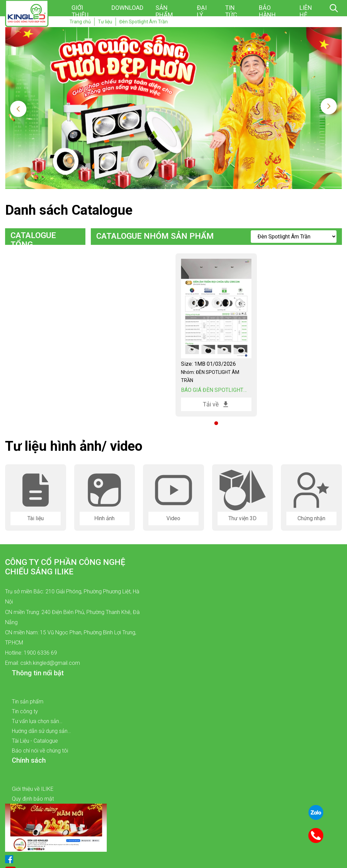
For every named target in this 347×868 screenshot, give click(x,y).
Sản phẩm (164, 11)
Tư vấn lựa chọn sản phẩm (35, 722)
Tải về (216, 404)
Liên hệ (306, 11)
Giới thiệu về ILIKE (33, 789)
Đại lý (202, 11)
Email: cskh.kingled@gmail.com (43, 663)
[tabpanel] (216, 335)
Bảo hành (267, 11)
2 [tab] (181, 178)
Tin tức (231, 11)
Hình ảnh (104, 518)
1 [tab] (168, 178)
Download (127, 8)
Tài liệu (36, 518)
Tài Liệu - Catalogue (35, 741)
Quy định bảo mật (33, 799)
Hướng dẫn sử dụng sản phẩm (40, 732)
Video (173, 518)
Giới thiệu (80, 11)
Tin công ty (25, 711)
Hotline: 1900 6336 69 (31, 653)
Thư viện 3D (242, 518)
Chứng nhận (311, 518)
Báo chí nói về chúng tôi (40, 751)
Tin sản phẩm (28, 702)
